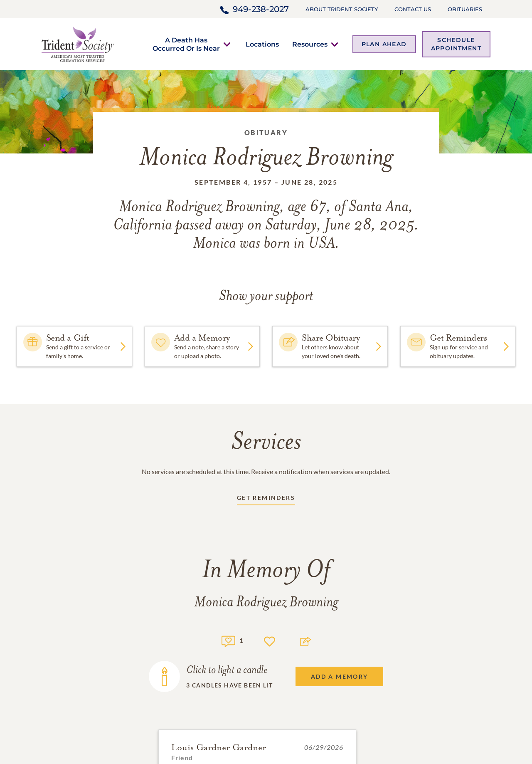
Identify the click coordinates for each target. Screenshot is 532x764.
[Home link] (78, 43)
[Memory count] (228, 640)
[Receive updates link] (266, 499)
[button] (186, 44)
